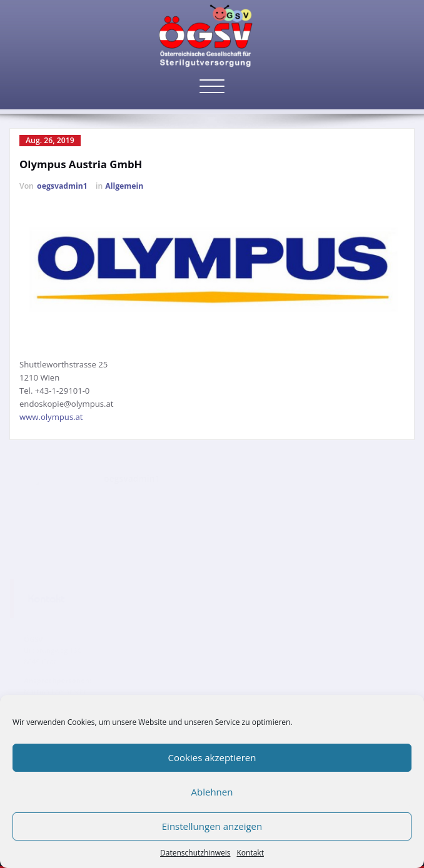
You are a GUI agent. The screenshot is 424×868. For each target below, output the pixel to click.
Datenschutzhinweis (195, 853)
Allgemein (124, 186)
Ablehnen (212, 792)
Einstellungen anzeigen (212, 826)
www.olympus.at (51, 417)
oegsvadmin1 (62, 186)
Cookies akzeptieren (212, 757)
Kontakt (250, 853)
